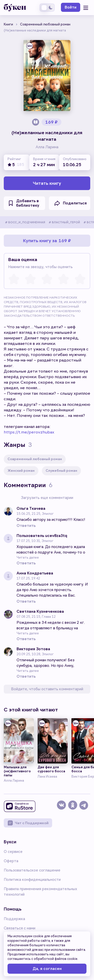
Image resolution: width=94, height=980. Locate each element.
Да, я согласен (47, 969)
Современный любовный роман (35, 459)
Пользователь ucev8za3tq (42, 536)
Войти (71, 7)
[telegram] (84, 807)
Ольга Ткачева (31, 509)
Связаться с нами (20, 928)
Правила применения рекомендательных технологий (40, 892)
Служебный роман (61, 471)
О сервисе (13, 852)
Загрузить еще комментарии (47, 498)
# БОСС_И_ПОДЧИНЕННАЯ (25, 222)
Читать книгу (47, 183)
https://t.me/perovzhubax (29, 432)
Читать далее (28, 557)
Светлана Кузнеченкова (40, 612)
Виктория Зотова (33, 649)
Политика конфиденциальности (32, 880)
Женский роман (21, 471)
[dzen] (73, 807)
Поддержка (14, 919)
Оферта (11, 861)
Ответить (26, 526)
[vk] (62, 807)
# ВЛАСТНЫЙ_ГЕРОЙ (64, 222)
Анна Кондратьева (35, 573)
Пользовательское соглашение (32, 870)
